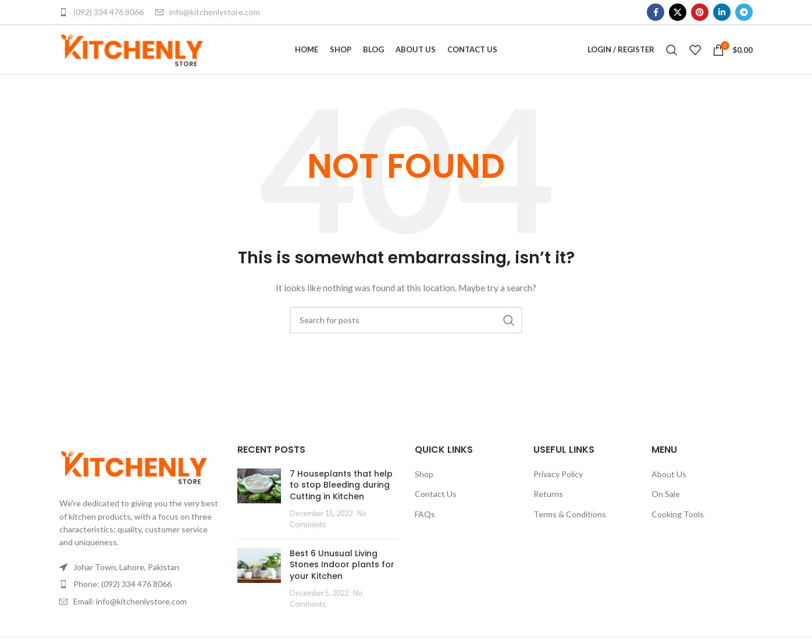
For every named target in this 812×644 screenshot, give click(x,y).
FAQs (425, 525)
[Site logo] (132, 54)
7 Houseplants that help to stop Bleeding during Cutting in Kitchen (341, 495)
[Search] (672, 55)
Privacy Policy (558, 484)
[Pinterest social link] (700, 12)
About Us (669, 484)
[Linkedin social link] (722, 12)
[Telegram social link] (744, 12)
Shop (424, 484)
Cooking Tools (678, 525)
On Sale (666, 505)
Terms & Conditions (570, 525)
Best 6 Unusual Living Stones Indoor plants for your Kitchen (342, 575)
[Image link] (134, 477)
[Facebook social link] (656, 12)
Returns (548, 505)
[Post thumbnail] (259, 510)
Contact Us (436, 505)
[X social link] (678, 12)
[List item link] (140, 595)
